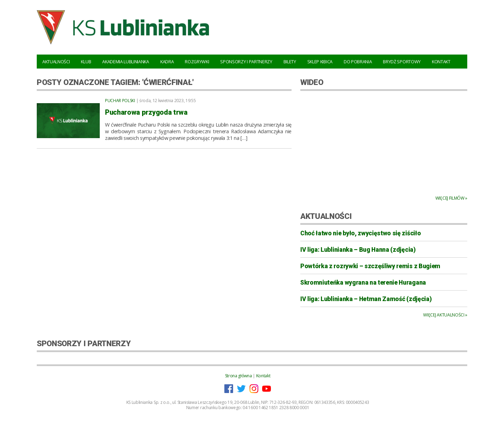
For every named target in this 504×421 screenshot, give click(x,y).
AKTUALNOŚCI (326, 216)
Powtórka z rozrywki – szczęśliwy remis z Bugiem (370, 266)
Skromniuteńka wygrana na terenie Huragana (363, 283)
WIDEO (312, 82)
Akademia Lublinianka (126, 62)
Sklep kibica (320, 62)
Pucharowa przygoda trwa (146, 112)
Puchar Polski (120, 101)
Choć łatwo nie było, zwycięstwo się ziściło (360, 233)
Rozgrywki (197, 62)
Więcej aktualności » (445, 315)
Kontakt (441, 62)
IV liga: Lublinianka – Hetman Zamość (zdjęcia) (366, 299)
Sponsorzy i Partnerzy (246, 62)
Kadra (167, 62)
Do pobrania (358, 62)
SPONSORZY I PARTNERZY (84, 343)
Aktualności (56, 62)
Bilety (290, 62)
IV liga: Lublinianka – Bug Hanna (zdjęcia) (358, 250)
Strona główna (239, 376)
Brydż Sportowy (402, 62)
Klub (86, 62)
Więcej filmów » (451, 198)
